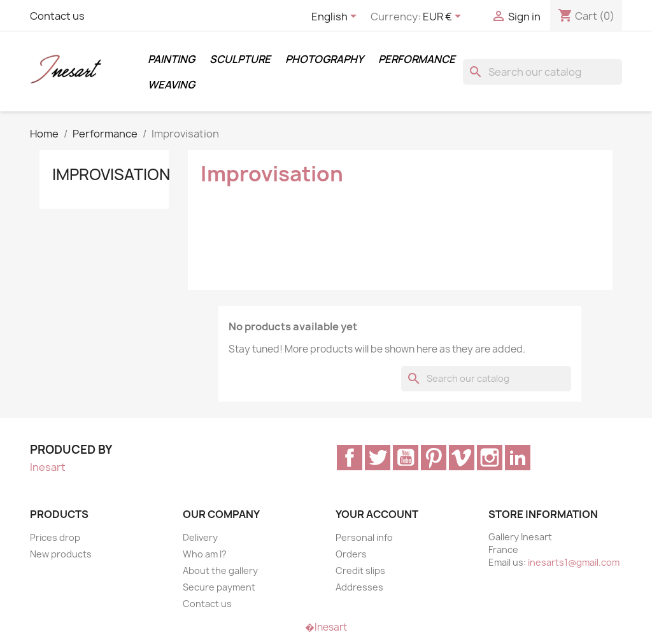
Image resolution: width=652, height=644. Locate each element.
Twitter (378, 458)
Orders (351, 554)
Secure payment (219, 587)
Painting (171, 59)
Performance (417, 59)
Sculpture (240, 59)
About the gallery (220, 570)
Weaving (171, 85)
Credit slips (360, 570)
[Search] (542, 72)
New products (61, 554)
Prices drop (55, 537)
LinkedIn (518, 458)
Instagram (490, 458)
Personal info (364, 537)
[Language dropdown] (336, 17)
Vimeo (462, 458)
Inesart (48, 467)
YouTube (406, 458)
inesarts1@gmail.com (574, 562)
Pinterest (434, 458)
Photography (324, 59)
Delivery (200, 537)
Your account (377, 514)
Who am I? (205, 554)
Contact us (57, 16)
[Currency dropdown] (444, 17)
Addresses (359, 587)
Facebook (350, 458)
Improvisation (111, 174)
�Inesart (326, 627)
